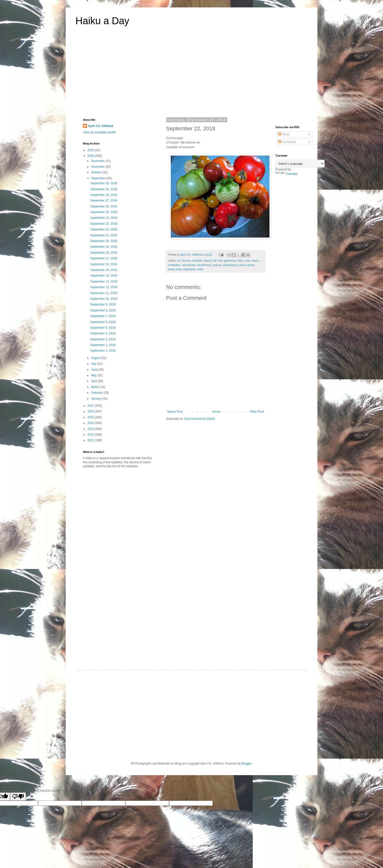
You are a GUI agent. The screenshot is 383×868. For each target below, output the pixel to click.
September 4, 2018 (103, 333)
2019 (91, 150)
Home (216, 412)
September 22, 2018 (104, 229)
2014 (91, 423)
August (96, 358)
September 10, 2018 (104, 299)
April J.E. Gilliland (101, 126)
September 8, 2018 (103, 310)
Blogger (247, 764)
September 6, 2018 (103, 322)
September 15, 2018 (104, 270)
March (96, 387)
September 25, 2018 (104, 212)
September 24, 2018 (104, 218)
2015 (91, 417)
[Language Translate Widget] (300, 164)
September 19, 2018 (104, 247)
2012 (91, 435)
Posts (284, 134)
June (95, 370)
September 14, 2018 (104, 276)
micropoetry (189, 265)
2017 (91, 406)
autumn (186, 261)
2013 (91, 429)
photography (230, 265)
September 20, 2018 (104, 241)
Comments (287, 142)
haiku (241, 261)
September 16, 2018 (104, 264)
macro (255, 261)
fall (215, 261)
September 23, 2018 (104, 224)
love (248, 261)
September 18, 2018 (104, 253)
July (94, 364)
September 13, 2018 (104, 282)
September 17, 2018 (104, 258)
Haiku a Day (102, 21)
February (97, 393)
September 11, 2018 (104, 293)
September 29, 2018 (104, 189)
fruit (220, 261)
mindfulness (204, 265)
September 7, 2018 (103, 316)
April (94, 381)
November (98, 167)
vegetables (189, 269)
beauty (208, 261)
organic (217, 265)
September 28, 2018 (104, 195)
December (98, 161)
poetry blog (175, 269)
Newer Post (175, 412)
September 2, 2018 (103, 345)
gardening (230, 261)
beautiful (197, 261)
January (97, 399)
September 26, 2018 (104, 206)
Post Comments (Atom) (200, 419)
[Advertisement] (191, 75)
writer (200, 269)
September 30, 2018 (104, 183)
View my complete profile (99, 132)
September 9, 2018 (103, 304)
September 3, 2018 (103, 339)
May (94, 375)
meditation (174, 265)
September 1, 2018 (103, 351)
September (99, 178)
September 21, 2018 (104, 235)
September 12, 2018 (104, 287)
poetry (251, 265)
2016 (91, 411)
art (179, 261)
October (97, 172)
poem (242, 265)
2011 (91, 440)
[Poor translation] (18, 797)
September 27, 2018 (104, 201)
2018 (91, 156)
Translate (287, 174)
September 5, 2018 (103, 328)
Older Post (257, 412)
